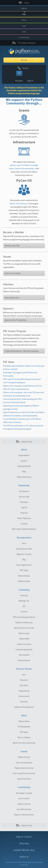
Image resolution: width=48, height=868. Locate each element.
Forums (24, 612)
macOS (24, 508)
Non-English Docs (24, 565)
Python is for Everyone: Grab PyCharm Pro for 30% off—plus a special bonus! (23, 388)
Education (24, 685)
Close (24, 3)
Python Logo (24, 633)
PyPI (24, 26)
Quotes (24, 461)
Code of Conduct (24, 644)
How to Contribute (13, 273)
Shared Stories (24, 660)
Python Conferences (24, 623)
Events (24, 751)
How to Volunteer (12, 298)
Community (24, 37)
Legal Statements (38, 862)
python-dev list (24, 804)
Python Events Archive (24, 768)
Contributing (24, 787)
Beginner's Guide (24, 554)
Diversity (24, 595)
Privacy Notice (24, 865)
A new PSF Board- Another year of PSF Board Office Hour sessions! (22, 421)
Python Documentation (25, 169)
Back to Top (24, 442)
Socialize (19, 81)
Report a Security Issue (24, 815)
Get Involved (24, 655)
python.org (15, 165)
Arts (24, 675)
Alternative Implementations (24, 529)
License (24, 524)
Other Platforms (24, 518)
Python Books (24, 576)
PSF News (24, 732)
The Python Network (24, 43)
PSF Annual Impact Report (24, 617)
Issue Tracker (24, 799)
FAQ (24, 560)
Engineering (24, 691)
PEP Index (24, 570)
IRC (24, 606)
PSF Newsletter (24, 727)
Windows (24, 502)
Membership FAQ (12, 246)
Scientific (24, 702)
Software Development (24, 707)
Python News (24, 721)
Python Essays (24, 581)
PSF (24, 14)
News (24, 715)
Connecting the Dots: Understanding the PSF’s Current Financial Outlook (23, 401)
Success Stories (24, 669)
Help (24, 472)
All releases (24, 491)
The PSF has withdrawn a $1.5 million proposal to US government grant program (23, 427)
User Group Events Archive (24, 773)
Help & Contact (24, 837)
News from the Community (24, 743)
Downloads (24, 485)
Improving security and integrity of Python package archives (21, 407)
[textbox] (27, 68)
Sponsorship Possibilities (16, 320)
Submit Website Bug (24, 850)
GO (19, 73)
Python (24, 9)
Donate (24, 60)
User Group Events (24, 763)
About (24, 450)
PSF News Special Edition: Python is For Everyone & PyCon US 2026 (24, 368)
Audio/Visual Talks (24, 549)
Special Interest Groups (24, 628)
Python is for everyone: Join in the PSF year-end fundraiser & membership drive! (23, 394)
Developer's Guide (24, 793)
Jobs (24, 32)
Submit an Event (24, 779)
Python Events (24, 757)
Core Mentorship (24, 809)
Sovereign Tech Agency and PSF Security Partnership (20, 374)
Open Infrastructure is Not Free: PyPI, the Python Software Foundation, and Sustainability (24, 414)
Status (24, 857)
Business (24, 680)
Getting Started (24, 466)
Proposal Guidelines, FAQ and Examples (22, 351)
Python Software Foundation (26, 862)
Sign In (30, 81)
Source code (24, 497)
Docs (24, 20)
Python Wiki (24, 639)
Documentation (24, 538)
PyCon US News (24, 738)
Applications (24, 455)
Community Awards (24, 650)
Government (24, 696)
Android (24, 513)
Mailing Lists (24, 601)
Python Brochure (24, 477)
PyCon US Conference (19, 204)
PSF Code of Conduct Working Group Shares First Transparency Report (22, 381)
